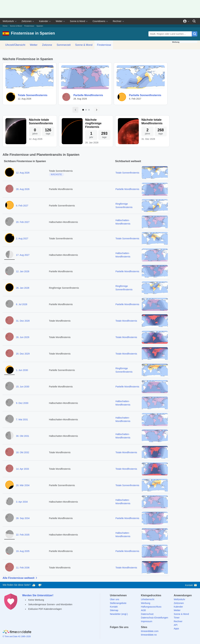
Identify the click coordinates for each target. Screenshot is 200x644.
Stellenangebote (118, 603)
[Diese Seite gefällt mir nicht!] (40, 585)
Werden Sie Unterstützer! (38, 595)
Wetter (59, 21)
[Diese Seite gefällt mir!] (34, 585)
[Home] (17, 632)
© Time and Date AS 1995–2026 (17, 637)
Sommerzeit (64, 45)
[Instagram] (129, 633)
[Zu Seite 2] (86, 110)
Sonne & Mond (77, 21)
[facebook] (112, 633)
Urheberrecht (148, 599)
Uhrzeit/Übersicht (15, 45)
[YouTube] (135, 633)
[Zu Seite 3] (89, 110)
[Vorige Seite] (75, 110)
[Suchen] (194, 21)
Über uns (115, 599)
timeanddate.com (150, 631)
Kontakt (191, 585)
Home (5, 26)
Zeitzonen (27, 21)
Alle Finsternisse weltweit (20, 578)
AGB (143, 610)
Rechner (117, 21)
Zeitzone (47, 45)
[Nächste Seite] (97, 110)
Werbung (146, 603)
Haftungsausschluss (151, 607)
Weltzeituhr (8, 21)
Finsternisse (29, 26)
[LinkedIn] (124, 633)
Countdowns (99, 21)
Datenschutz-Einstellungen (155, 618)
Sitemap (114, 610)
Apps (176, 629)
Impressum (147, 621)
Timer (177, 618)
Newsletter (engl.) (119, 614)
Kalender (44, 21)
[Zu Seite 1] (83, 110)
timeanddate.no (149, 635)
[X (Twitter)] (118, 633)
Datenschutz (147, 614)
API (176, 625)
